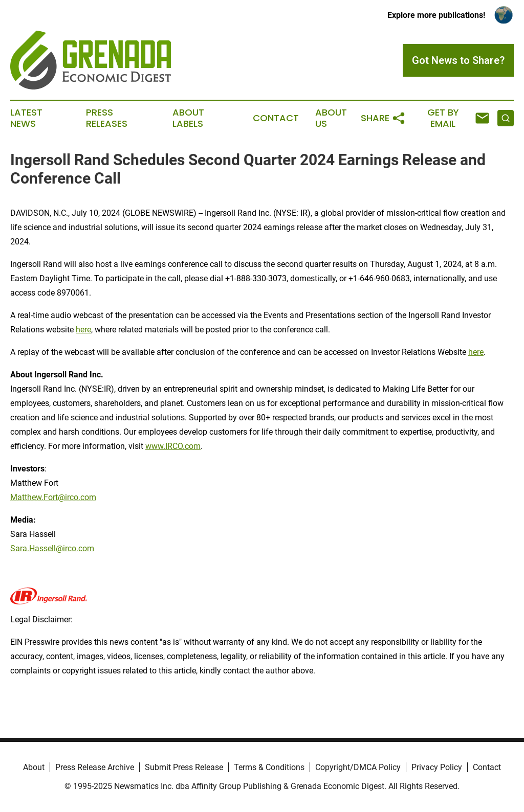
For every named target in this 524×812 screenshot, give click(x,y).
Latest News (26, 118)
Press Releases (107, 118)
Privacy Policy (437, 767)
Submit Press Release (184, 767)
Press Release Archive (95, 767)
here (83, 330)
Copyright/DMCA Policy (358, 767)
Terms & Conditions (269, 767)
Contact (276, 118)
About (34, 767)
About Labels (188, 118)
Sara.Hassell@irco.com (52, 548)
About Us (331, 118)
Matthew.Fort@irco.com (53, 497)
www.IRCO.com (173, 446)
